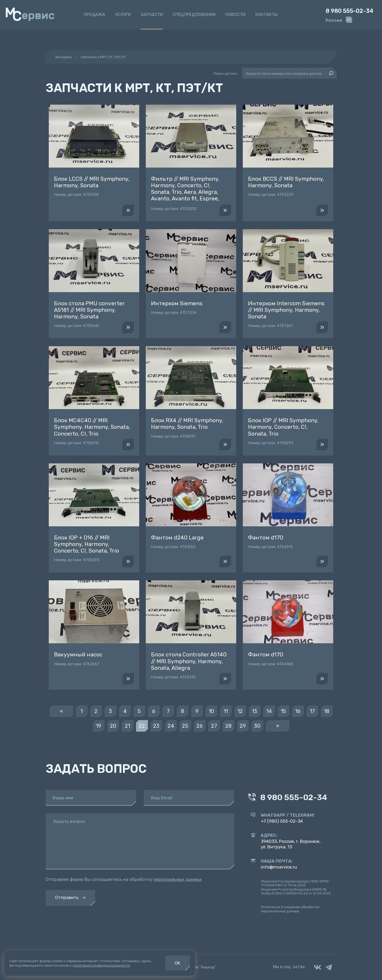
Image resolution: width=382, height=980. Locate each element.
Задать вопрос (69, 821)
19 (99, 726)
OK (177, 963)
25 (185, 726)
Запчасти (152, 15)
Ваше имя (63, 798)
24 (171, 726)
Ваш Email (162, 798)
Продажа (94, 15)
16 (298, 711)
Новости (235, 15)
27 (214, 726)
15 (283, 711)
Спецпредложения (194, 15)
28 (228, 726)
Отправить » (70, 897)
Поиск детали (225, 74)
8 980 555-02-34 (349, 11)
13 (255, 711)
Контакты (267, 15)
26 (200, 726)
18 (327, 711)
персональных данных (177, 879)
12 (240, 711)
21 (127, 726)
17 (312, 711)
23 (156, 726)
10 (211, 711)
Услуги (123, 15)
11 (226, 711)
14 (269, 711)
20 (113, 726)
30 (257, 726)
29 (243, 726)
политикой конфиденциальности (101, 965)
